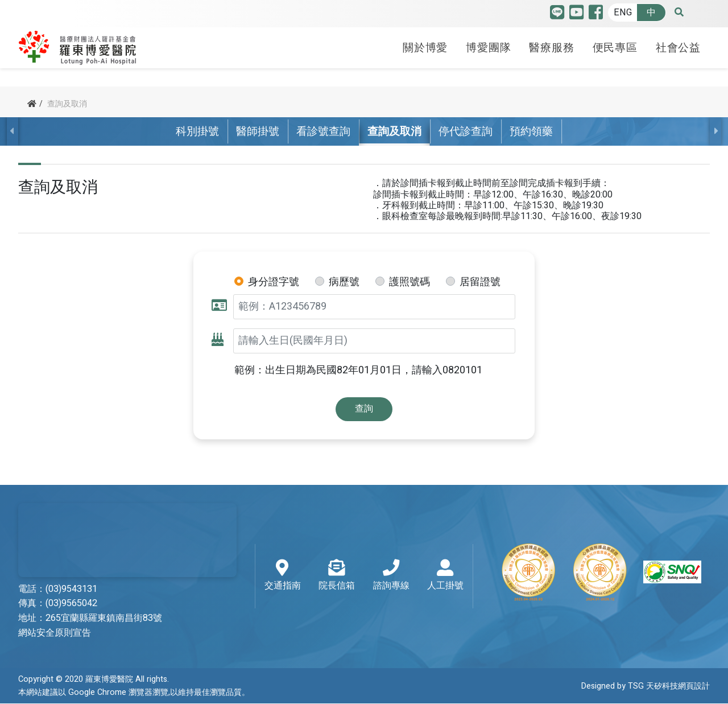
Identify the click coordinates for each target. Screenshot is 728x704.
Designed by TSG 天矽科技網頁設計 (646, 686)
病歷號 (344, 283)
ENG (623, 13)
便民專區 (615, 47)
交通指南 (283, 576)
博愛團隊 (488, 47)
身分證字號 (274, 283)
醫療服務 (551, 47)
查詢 (364, 409)
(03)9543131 (71, 589)
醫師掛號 (258, 131)
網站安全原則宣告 (55, 633)
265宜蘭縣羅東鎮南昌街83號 (104, 619)
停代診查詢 (466, 131)
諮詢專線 (391, 576)
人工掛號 (445, 576)
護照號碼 (409, 283)
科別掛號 (197, 131)
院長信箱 (337, 576)
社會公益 (678, 47)
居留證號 (480, 283)
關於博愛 (425, 47)
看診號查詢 (323, 131)
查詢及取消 (394, 131)
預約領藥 (531, 131)
